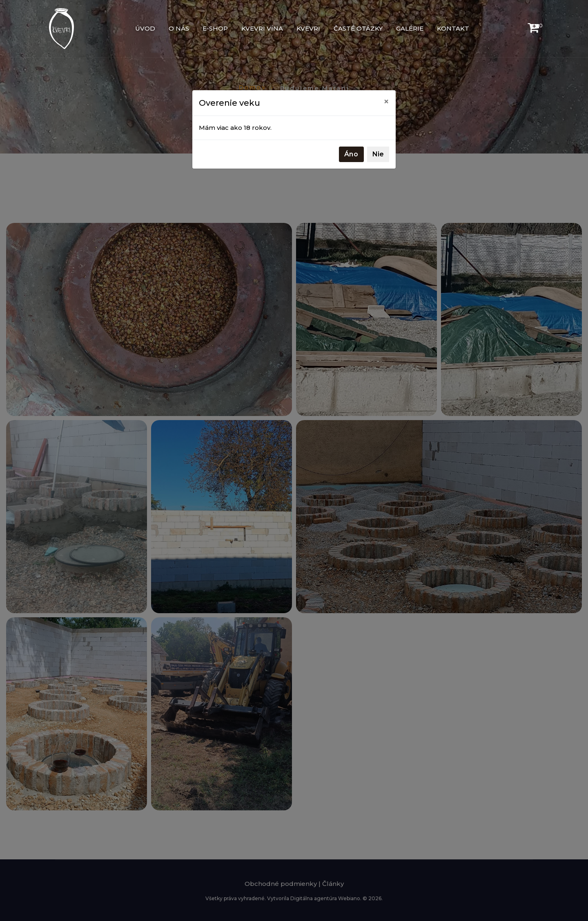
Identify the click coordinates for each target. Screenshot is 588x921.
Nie (378, 154)
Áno (351, 154)
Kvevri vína (262, 28)
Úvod (145, 28)
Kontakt (453, 28)
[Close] (386, 102)
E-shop (215, 28)
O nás (179, 28)
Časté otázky (358, 28)
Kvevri (308, 28)
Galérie (410, 28)
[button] (533, 30)
